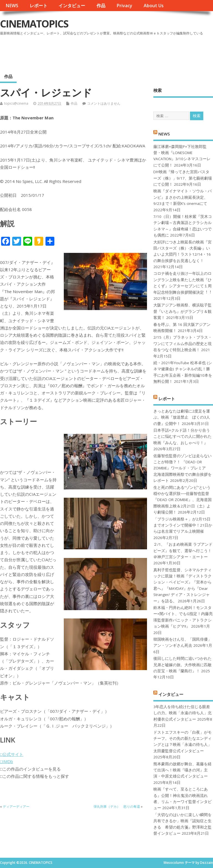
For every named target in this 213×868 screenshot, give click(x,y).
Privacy (124, 6)
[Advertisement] (107, 52)
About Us (154, 6)
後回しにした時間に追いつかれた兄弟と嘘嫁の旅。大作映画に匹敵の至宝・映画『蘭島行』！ (182, 665)
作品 (101, 6)
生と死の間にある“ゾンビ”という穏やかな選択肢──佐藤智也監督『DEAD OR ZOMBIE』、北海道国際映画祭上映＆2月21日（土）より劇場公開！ (182, 500)
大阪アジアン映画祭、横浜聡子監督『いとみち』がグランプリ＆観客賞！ (182, 311)
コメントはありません (104, 103)
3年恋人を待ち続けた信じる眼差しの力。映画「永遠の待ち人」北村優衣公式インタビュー (182, 713)
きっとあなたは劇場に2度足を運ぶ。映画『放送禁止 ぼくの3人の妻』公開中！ (182, 417)
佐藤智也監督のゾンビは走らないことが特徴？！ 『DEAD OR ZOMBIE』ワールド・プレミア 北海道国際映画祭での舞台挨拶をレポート (182, 468)
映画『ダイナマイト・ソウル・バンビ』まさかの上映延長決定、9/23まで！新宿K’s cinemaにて (182, 197)
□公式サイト (12, 754)
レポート (39, 6)
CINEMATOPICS (34, 24)
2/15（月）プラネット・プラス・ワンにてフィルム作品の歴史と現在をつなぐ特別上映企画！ (183, 344)
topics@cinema (16, 103)
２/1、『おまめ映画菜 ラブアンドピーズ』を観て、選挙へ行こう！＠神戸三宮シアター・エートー (183, 551)
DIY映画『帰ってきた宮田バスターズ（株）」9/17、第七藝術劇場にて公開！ (183, 178)
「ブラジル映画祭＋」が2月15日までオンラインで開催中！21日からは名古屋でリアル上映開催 (183, 525)
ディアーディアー (16, 807)
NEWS (12, 6)
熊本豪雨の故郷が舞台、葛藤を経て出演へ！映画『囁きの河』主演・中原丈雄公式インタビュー (182, 770)
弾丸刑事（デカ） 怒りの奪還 (117, 807)
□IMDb (7, 761)
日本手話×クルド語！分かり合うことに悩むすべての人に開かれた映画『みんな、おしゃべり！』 (182, 436)
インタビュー (72, 6)
